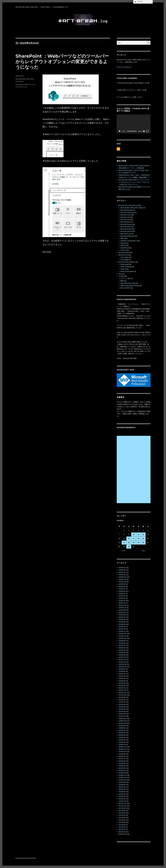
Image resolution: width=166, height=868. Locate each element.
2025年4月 (122, 596)
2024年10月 (122, 610)
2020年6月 (122, 733)
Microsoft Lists (125, 217)
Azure (120, 274)
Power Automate (126, 267)
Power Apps (124, 264)
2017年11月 (122, 806)
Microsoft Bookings (127, 210)
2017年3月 (122, 825)
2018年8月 (122, 785)
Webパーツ (28, 84)
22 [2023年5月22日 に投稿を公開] (124, 543)
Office (122, 238)
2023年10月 (122, 638)
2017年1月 (122, 829)
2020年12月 (122, 719)
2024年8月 (122, 615)
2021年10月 (122, 695)
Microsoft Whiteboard (127, 236)
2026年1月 (122, 575)
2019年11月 (122, 749)
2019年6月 (122, 761)
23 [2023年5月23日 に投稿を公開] (129, 543)
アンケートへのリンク (124, 67)
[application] (134, 124)
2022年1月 (122, 688)
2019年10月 (122, 752)
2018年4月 (122, 794)
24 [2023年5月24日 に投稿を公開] (134, 543)
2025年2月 (122, 601)
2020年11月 (122, 721)
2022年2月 (122, 686)
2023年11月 (122, 636)
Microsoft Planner (126, 224)
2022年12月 (122, 662)
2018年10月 (122, 780)
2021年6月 (122, 704)
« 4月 (123, 551)
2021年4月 (122, 709)
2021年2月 (122, 714)
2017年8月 (122, 813)
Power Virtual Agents (127, 271)
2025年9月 (122, 584)
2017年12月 (122, 803)
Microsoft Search (126, 227)
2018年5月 (122, 792)
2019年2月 (122, 770)
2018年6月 (122, 789)
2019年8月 (122, 756)
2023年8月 (122, 643)
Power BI (123, 269)
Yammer (123, 250)
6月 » (144, 551)
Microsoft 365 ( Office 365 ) (25, 79)
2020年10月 (122, 723)
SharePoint (20, 81)
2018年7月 (122, 787)
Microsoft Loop (125, 220)
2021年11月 (122, 693)
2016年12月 (122, 832)
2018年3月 (122, 796)
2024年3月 (122, 627)
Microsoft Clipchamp (127, 212)
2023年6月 (122, 648)
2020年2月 (122, 742)
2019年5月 (122, 763)
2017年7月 (122, 815)
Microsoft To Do (126, 234)
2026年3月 (122, 570)
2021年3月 (122, 711)
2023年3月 (122, 655)
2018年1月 (122, 801)
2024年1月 (122, 631)
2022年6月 (122, 676)
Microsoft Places (126, 222)
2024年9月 (122, 612)
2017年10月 (122, 808)
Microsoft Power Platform (127, 262)
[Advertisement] (134, 470)
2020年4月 (122, 737)
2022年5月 (122, 678)
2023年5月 (122, 650)
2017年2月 (122, 827)
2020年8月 (122, 728)
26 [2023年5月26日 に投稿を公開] (143, 543)
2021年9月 (122, 697)
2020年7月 (122, 730)
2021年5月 (122, 707)
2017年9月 (122, 811)
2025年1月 (122, 603)
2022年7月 (122, 674)
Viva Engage (125, 260)
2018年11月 (122, 778)
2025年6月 (122, 591)
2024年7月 (122, 617)
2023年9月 (122, 641)
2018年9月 (122, 782)
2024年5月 (122, 622)
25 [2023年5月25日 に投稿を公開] (138, 543)
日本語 (138, 2)
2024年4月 (122, 624)
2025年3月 (122, 598)
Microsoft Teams (126, 231)
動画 (122, 281)
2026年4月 (122, 568)
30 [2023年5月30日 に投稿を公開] (129, 547)
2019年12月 (122, 747)
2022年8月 (122, 671)
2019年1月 (122, 773)
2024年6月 (122, 619)
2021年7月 (122, 702)
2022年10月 (122, 667)
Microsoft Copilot (124, 253)
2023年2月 (122, 657)
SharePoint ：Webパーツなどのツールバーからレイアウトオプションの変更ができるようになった (62, 61)
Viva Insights (125, 257)
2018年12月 (122, 775)
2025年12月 (122, 577)
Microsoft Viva (123, 255)
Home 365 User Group (128, 283)
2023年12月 (122, 634)
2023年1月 (122, 660)
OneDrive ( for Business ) (129, 241)
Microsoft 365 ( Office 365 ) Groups (132, 208)
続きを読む (47, 252)
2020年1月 (122, 745)
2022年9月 (122, 669)
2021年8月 (122, 700)
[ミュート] (144, 131)
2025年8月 (122, 586)
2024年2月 (122, 629)
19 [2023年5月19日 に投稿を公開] (143, 539)
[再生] (120, 131)
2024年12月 (122, 605)
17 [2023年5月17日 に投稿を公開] (134, 539)
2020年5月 (122, 735)
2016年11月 (122, 834)
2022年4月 (122, 681)
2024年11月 (122, 608)
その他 (121, 276)
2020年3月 (122, 740)
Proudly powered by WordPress (26, 858)
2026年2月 (122, 572)
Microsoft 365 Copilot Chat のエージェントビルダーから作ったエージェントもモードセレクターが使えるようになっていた (134, 182)
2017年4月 (122, 822)
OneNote (123, 243)
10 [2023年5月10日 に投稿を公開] (134, 534)
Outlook (123, 245)
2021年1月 (122, 716)
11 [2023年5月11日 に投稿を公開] (138, 534)
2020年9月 (122, 726)
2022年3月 (122, 683)
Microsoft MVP (125, 288)
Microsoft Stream (126, 229)
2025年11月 (122, 579)
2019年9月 (122, 754)
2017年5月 (122, 820)
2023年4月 (122, 653)
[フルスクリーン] (148, 131)
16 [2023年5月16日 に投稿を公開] (129, 539)
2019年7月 (122, 759)
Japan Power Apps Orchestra (130, 286)
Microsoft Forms (126, 215)
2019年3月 (122, 768)
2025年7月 (122, 589)
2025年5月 (122, 594)
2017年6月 (122, 818)
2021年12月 (122, 690)
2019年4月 (122, 766)
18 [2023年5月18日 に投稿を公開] (138, 539)
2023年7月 (122, 645)
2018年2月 (122, 799)
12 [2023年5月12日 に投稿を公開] (143, 534)
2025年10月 (122, 582)
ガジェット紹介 (126, 278)
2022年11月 (122, 664)
